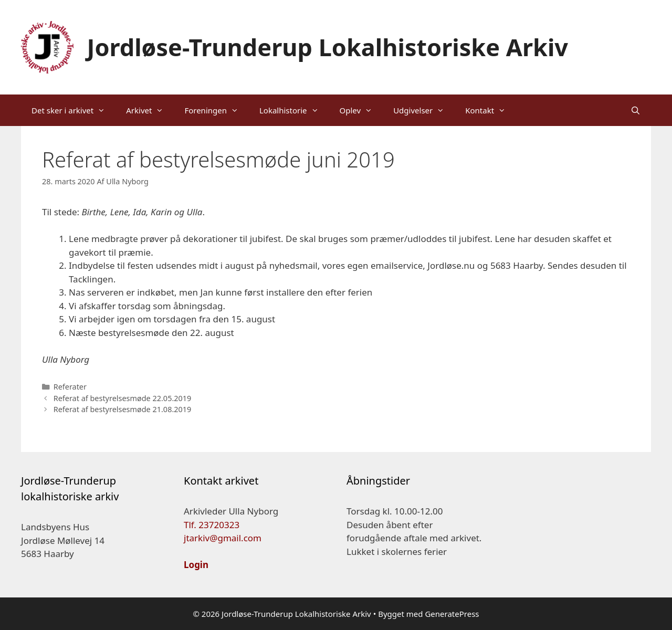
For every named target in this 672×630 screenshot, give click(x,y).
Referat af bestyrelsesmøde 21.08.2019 (123, 409)
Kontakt (491, 110)
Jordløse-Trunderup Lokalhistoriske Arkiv (328, 47)
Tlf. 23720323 (212, 525)
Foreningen (217, 110)
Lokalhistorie (294, 110)
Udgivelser (424, 110)
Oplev (361, 110)
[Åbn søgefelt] (636, 110)
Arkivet (150, 110)
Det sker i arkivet (73, 110)
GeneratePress (452, 614)
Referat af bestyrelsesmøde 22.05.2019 (123, 398)
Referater (70, 387)
